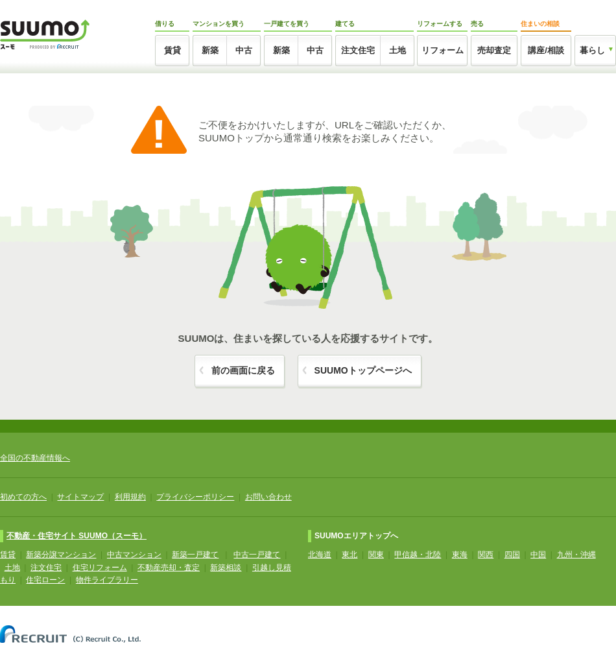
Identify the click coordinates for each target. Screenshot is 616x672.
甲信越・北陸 (418, 555)
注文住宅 (358, 50)
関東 (376, 555)
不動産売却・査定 (169, 568)
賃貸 (172, 50)
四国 (512, 555)
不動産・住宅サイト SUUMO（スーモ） (77, 536)
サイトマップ (80, 497)
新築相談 (226, 568)
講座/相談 (546, 50)
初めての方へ (23, 497)
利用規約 (130, 497)
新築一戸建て (195, 555)
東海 (460, 555)
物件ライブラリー (107, 580)
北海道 (320, 555)
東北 (349, 555)
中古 (244, 50)
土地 (397, 50)
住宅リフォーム (100, 568)
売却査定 (494, 50)
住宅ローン (45, 580)
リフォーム (443, 50)
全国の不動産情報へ (35, 458)
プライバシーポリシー (195, 497)
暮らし (592, 50)
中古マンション (134, 555)
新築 (210, 50)
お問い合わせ (268, 497)
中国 (538, 555)
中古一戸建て (257, 555)
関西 (486, 555)
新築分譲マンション (61, 555)
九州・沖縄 (576, 555)
